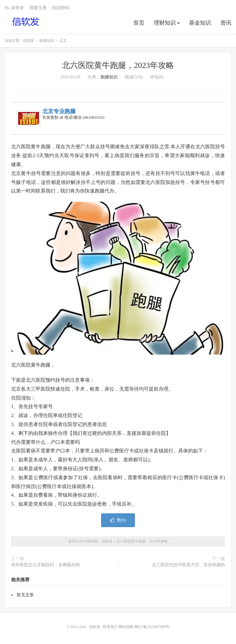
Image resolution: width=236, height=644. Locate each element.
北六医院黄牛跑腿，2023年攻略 (118, 65)
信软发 (26, 22)
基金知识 (200, 23)
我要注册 (38, 8)
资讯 (226, 23)
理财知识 (165, 23)
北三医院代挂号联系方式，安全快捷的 (188, 565)
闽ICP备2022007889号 (152, 627)
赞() (118, 520)
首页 (139, 23)
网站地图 (126, 627)
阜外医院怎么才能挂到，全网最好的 (45, 565)
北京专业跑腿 (59, 111)
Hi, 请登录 (14, 8)
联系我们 (111, 627)
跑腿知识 (47, 41)
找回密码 (61, 8)
